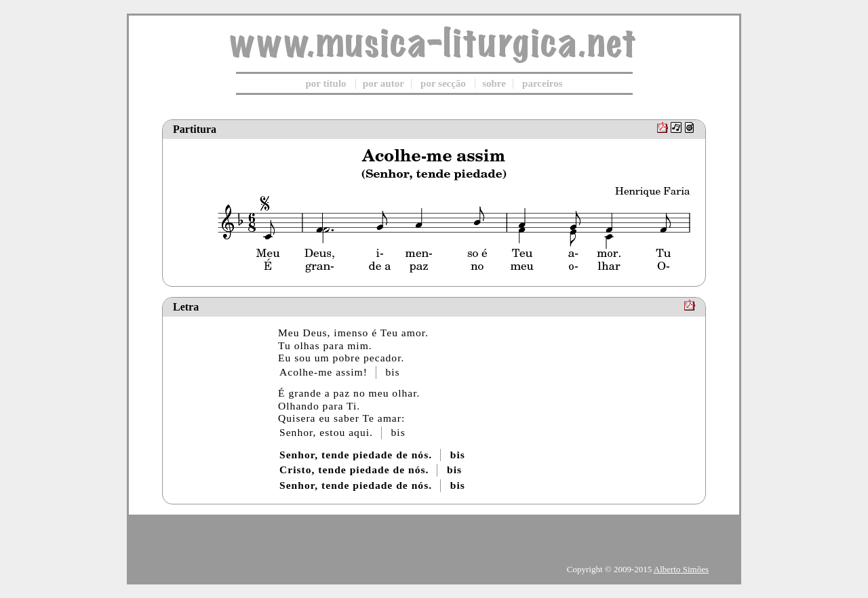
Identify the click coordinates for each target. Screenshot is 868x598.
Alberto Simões (681, 569)
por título (325, 83)
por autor (383, 83)
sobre (494, 83)
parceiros (542, 83)
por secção (443, 83)
